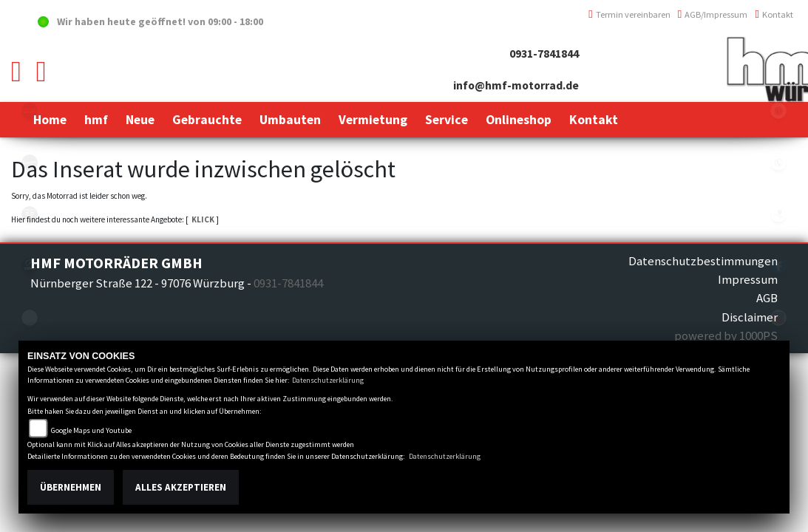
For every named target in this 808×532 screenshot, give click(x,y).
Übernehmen (71, 487)
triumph (30, 214)
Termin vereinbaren (629, 14)
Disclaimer (750, 317)
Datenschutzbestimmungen (703, 261)
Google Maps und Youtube (91, 430)
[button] (96, 120)
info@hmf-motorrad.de (516, 85)
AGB (767, 298)
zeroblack (30, 266)
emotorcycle (30, 318)
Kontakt (774, 14)
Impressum (748, 279)
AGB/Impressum (713, 14)
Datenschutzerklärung (328, 380)
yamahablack (30, 111)
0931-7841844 (544, 54)
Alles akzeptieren (181, 487)
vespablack (30, 163)
